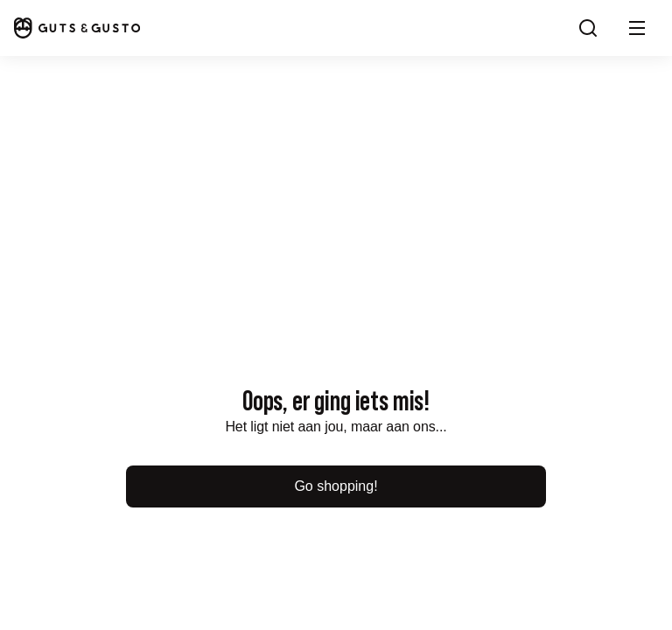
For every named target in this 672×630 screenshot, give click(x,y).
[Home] (77, 28)
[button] (637, 28)
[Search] (588, 28)
